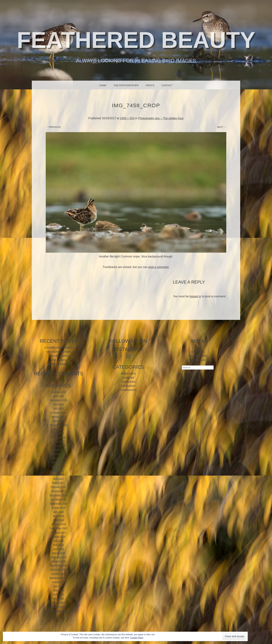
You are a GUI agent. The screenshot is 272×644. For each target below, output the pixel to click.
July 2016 (59, 512)
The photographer (126, 85)
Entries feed (198, 351)
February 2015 (59, 557)
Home (103, 85)
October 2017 (59, 462)
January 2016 (59, 524)
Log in (198, 347)
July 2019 (59, 429)
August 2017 (59, 466)
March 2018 (59, 445)
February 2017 (59, 487)
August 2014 (59, 582)
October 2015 (59, 532)
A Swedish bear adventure (58, 347)
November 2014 (58, 569)
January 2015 (59, 561)
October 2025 (59, 392)
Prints (150, 85)
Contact (167, 85)
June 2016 (59, 516)
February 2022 (59, 412)
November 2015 (58, 528)
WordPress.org (198, 360)
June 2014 (59, 590)
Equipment (128, 377)
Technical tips (128, 381)
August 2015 (59, 536)
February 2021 (59, 416)
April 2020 (58, 421)
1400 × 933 (127, 118)
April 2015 (58, 549)
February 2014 (59, 607)
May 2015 (59, 545)
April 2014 (58, 598)
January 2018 (59, 450)
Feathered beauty (136, 40)
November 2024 (58, 400)
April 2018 (58, 441)
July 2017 (59, 470)
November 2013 (58, 611)
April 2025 (58, 396)
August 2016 (59, 507)
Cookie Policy (137, 638)
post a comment (158, 267)
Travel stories (128, 386)
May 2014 (59, 594)
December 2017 (58, 454)
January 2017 (59, 491)
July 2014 (59, 586)
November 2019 (58, 425)
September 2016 (58, 503)
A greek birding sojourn (58, 351)
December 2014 (58, 565)
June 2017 (59, 474)
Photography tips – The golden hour (161, 118)
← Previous (53, 127)
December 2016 (58, 495)
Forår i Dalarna (58, 360)
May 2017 (59, 479)
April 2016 (58, 520)
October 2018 (59, 437)
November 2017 (58, 458)
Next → (222, 127)
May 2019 (59, 433)
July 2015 (59, 541)
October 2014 (59, 574)
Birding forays (128, 373)
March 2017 (59, 483)
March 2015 (59, 553)
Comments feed (198, 356)
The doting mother (59, 356)
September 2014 (58, 578)
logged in (195, 296)
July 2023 (59, 404)
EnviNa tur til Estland (59, 364)
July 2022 (59, 408)
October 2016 (59, 499)
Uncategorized (128, 390)
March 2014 (59, 602)
